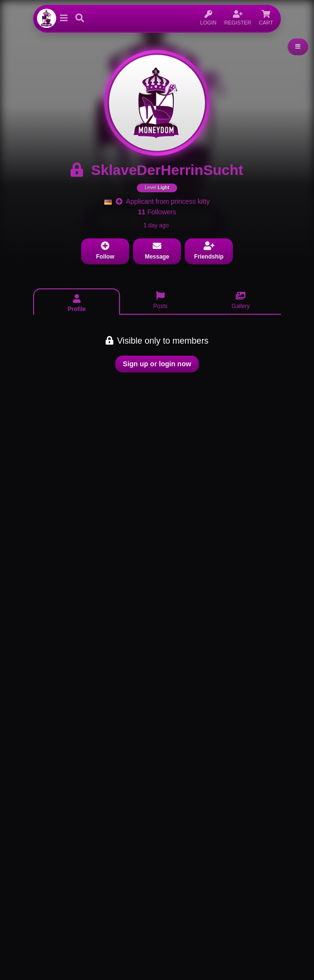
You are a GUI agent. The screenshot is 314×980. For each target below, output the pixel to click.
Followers (157, 212)
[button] (64, 18)
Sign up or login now (157, 364)
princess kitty (190, 201)
